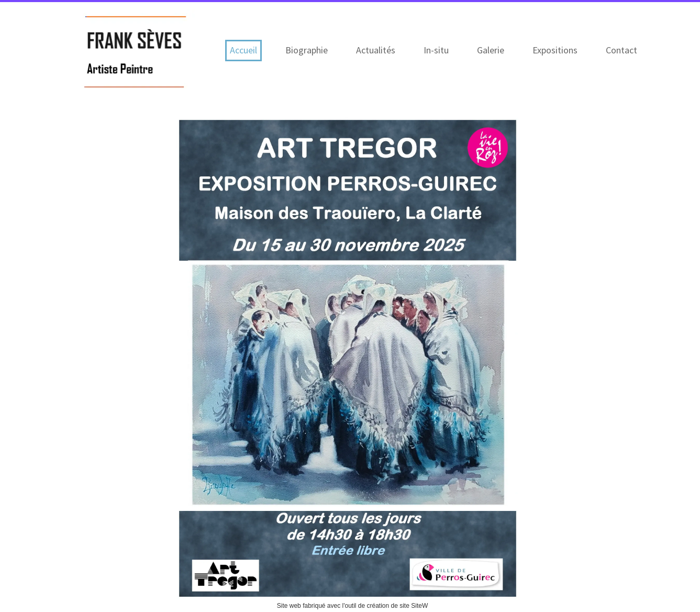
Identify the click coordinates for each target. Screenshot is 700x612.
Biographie (307, 50)
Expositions (555, 50)
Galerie (491, 50)
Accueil (243, 50)
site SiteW (414, 606)
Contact (621, 50)
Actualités (376, 50)
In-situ (436, 50)
